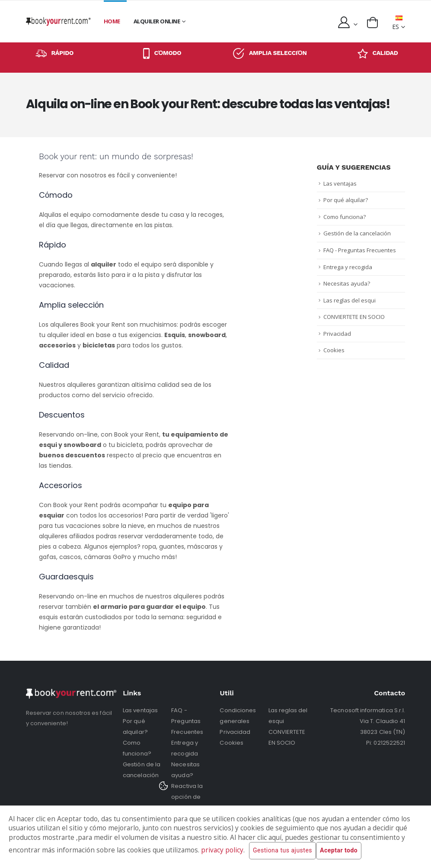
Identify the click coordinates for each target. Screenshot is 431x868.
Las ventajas (340, 183)
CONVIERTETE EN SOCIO (354, 317)
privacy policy (222, 850)
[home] (58, 21)
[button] (372, 23)
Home (112, 21)
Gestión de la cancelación (357, 233)
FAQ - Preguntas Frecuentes (360, 250)
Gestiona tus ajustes (283, 851)
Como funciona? (345, 217)
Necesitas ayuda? (347, 283)
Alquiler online (157, 21)
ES (397, 23)
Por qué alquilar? (346, 200)
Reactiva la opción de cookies (187, 797)
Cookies (334, 350)
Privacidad (337, 334)
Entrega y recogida (348, 267)
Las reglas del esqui (350, 300)
